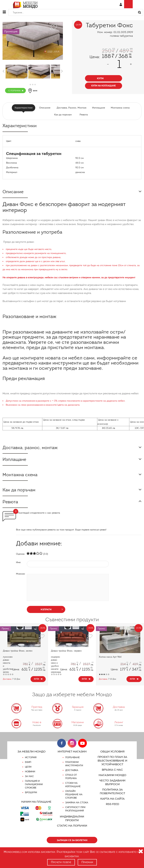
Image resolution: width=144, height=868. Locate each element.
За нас (29, 780)
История (31, 761)
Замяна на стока (76, 806)
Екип (28, 766)
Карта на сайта (112, 802)
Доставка (71, 774)
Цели (28, 770)
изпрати (52, 613)
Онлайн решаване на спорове (74, 798)
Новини (30, 775)
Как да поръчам (63, 115)
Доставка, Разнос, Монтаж (72, 108)
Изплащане (98, 108)
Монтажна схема (119, 108)
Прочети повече (61, 862)
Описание (45, 108)
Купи (38, 683)
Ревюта (83, 115)
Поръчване (73, 761)
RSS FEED (112, 808)
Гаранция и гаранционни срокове (34, 788)
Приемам (88, 862)
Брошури (31, 796)
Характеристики (24, 108)
